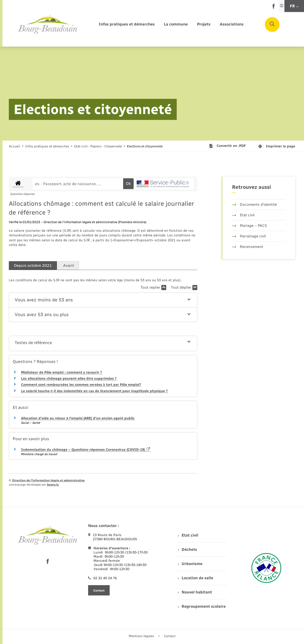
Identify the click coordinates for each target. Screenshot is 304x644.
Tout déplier (184, 288)
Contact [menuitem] (170, 636)
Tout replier (153, 288)
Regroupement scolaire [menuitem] (202, 606)
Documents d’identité (254, 205)
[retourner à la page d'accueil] (48, 25)
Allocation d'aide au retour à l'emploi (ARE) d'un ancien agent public (78, 418)
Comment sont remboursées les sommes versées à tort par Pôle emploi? (81, 385)
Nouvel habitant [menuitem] (195, 592)
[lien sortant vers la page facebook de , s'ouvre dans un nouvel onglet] (274, 7)
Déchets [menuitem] (187, 549)
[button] (103, 300)
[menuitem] (127, 24)
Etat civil (243, 215)
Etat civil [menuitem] (188, 535)
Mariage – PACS (249, 226)
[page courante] (145, 146)
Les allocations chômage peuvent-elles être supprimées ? (69, 379)
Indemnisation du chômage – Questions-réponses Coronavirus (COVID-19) (86, 450)
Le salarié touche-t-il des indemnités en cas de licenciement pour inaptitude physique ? (94, 391)
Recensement (248, 247)
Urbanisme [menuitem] (190, 564)
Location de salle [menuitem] (196, 578)
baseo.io (53, 485)
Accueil (14, 146)
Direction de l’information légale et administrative (48, 480)
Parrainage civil (249, 236)
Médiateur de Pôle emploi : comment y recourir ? (61, 372)
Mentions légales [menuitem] (141, 636)
